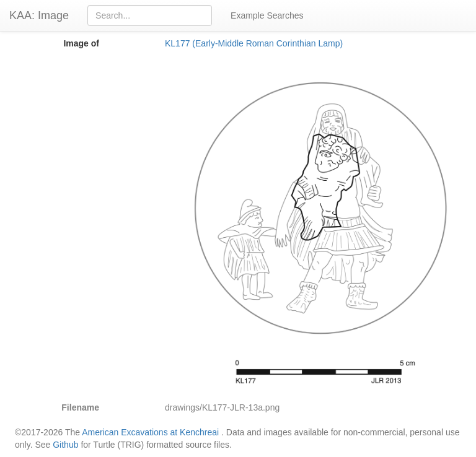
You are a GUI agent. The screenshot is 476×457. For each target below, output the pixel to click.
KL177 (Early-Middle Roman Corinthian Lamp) (254, 43)
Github (65, 445)
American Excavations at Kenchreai (150, 432)
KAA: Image (39, 15)
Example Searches (267, 15)
